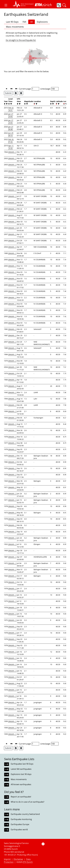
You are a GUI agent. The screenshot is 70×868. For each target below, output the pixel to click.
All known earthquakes (21, 784)
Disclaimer (18, 859)
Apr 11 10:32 (11, 147)
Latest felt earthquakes (21, 769)
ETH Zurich (28, 862)
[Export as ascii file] (21, 93)
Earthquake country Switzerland (25, 814)
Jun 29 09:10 (11, 134)
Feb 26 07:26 (11, 141)
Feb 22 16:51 (11, 109)
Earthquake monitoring (21, 819)
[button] (6, 5)
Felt (24, 22)
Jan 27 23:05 (11, 115)
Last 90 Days (12, 22)
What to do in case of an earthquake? (28, 802)
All (32, 22)
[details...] (12, 152)
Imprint (7, 859)
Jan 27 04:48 (11, 128)
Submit (8, 93)
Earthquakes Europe (20, 824)
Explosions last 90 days (21, 774)
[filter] (7, 104)
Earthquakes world (19, 830)
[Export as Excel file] (16, 93)
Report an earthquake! (21, 797)
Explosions (42, 22)
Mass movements (15, 27)
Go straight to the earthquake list (21, 40)
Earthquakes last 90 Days (22, 764)
